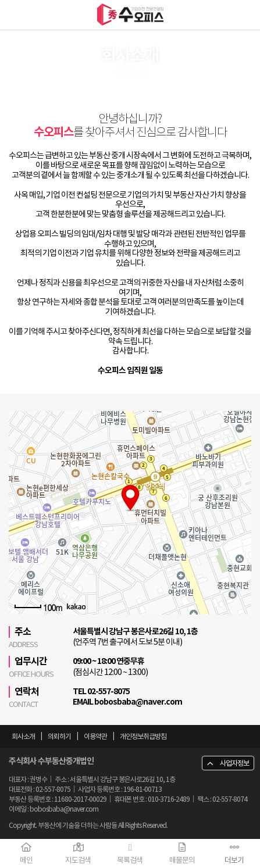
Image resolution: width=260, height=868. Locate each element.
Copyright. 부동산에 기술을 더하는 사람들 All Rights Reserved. (88, 825)
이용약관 (95, 736)
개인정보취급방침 (143, 736)
